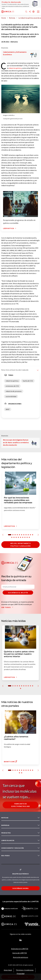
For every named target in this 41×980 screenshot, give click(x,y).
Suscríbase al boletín (18, 593)
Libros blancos (8, 840)
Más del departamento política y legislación (21, 545)
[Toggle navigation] (38, 12)
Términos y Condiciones (25, 970)
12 (12, 537)
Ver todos (8, 607)
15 (18, 537)
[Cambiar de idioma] (33, 12)
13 (14, 537)
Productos (6, 833)
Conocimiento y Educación (13, 848)
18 (25, 537)
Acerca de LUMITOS (20, 953)
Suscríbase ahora (20, 888)
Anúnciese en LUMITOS (20, 949)
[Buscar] (26, 12)
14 (16, 537)
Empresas (5, 825)
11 (33, 535)
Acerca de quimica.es (21, 957)
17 (23, 537)
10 (30, 535)
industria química (15, 68)
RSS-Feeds (5, 856)
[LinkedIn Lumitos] (21, 940)
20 (29, 537)
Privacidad (21, 974)
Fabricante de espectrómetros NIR (20, 805)
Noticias (5, 818)
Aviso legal (8, 970)
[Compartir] (30, 12)
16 (21, 537)
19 (27, 537)
